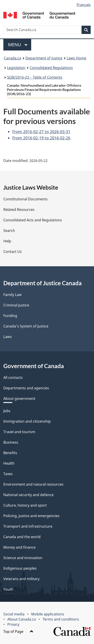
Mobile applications (48, 614)
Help (7, 241)
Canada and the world (22, 537)
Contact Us (13, 252)
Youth (8, 589)
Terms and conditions (61, 619)
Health (9, 463)
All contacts (13, 378)
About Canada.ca (22, 619)
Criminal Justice (16, 305)
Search (9, 231)
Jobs (7, 411)
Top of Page (18, 631)
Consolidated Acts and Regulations (33, 220)
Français (84, 5)
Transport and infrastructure (28, 526)
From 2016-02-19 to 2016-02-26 (41, 138)
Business (11, 442)
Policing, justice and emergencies (31, 516)
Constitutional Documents (26, 199)
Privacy (13, 624)
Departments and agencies (26, 388)
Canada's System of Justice (26, 326)
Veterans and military (21, 579)
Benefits (10, 453)
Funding (10, 316)
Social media (14, 614)
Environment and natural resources (33, 484)
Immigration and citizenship (27, 421)
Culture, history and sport (25, 505)
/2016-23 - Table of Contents (35, 77)
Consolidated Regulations (51, 68)
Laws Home (76, 58)
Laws (8, 337)
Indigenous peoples (20, 568)
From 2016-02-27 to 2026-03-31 (41, 132)
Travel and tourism (19, 432)
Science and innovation (23, 558)
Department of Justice (44, 58)
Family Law (12, 295)
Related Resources (19, 210)
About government (19, 399)
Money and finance (19, 547)
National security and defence (29, 495)
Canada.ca (12, 58)
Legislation (16, 68)
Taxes (8, 474)
